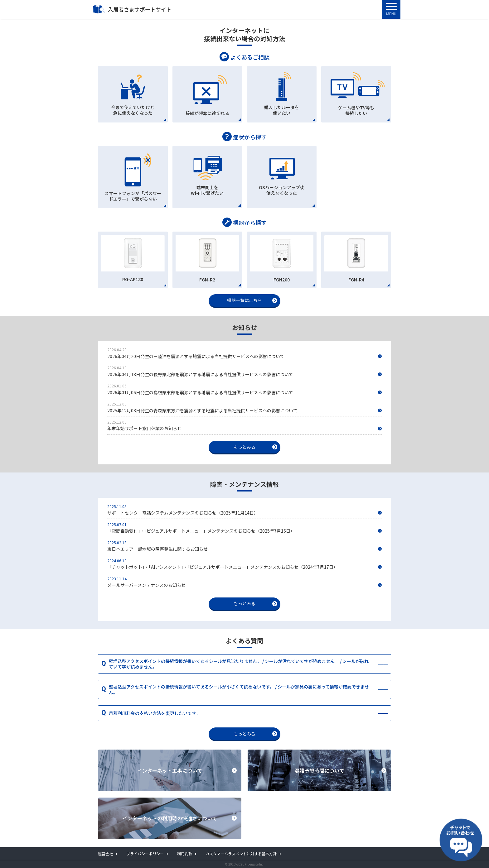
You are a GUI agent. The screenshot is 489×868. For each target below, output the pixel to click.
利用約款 (185, 854)
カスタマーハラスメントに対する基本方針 (241, 854)
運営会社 (105, 854)
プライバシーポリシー (145, 854)
